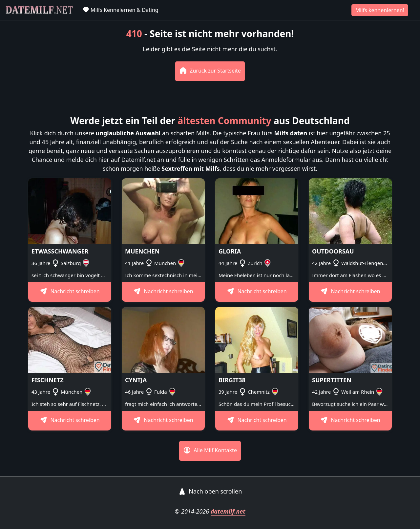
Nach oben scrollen (210, 491)
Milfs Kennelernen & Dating (121, 10)
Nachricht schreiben (70, 291)
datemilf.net (228, 511)
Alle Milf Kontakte (210, 450)
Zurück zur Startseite (210, 71)
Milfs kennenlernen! (380, 10)
